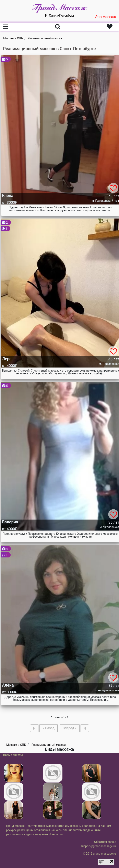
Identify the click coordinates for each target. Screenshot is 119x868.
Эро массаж (105, 17)
